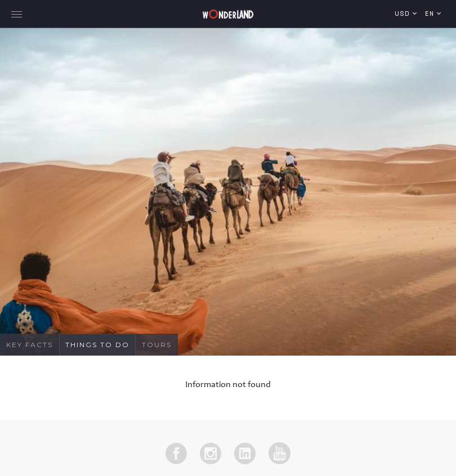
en (431, 14)
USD (404, 14)
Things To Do (97, 345)
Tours (157, 345)
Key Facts (30, 345)
